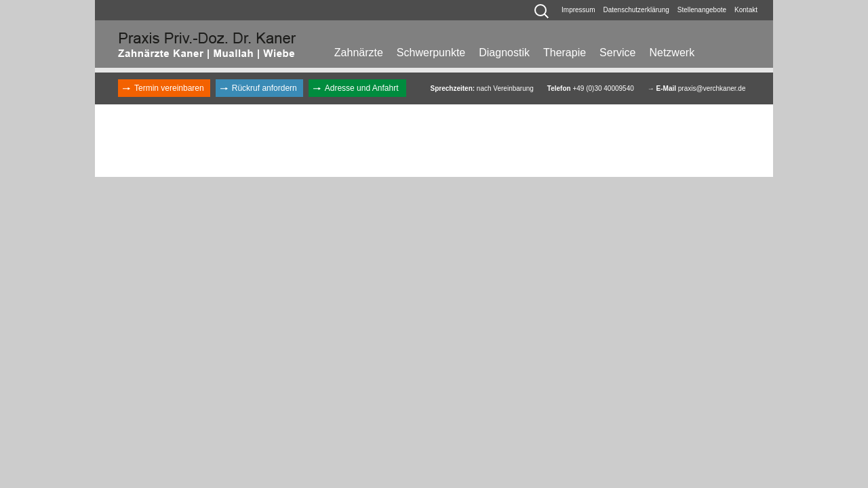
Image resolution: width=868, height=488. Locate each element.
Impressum (578, 10)
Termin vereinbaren (169, 88)
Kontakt (746, 10)
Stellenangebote (702, 10)
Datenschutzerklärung (636, 10)
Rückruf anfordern (264, 88)
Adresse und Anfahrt (362, 88)
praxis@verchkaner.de (712, 88)
